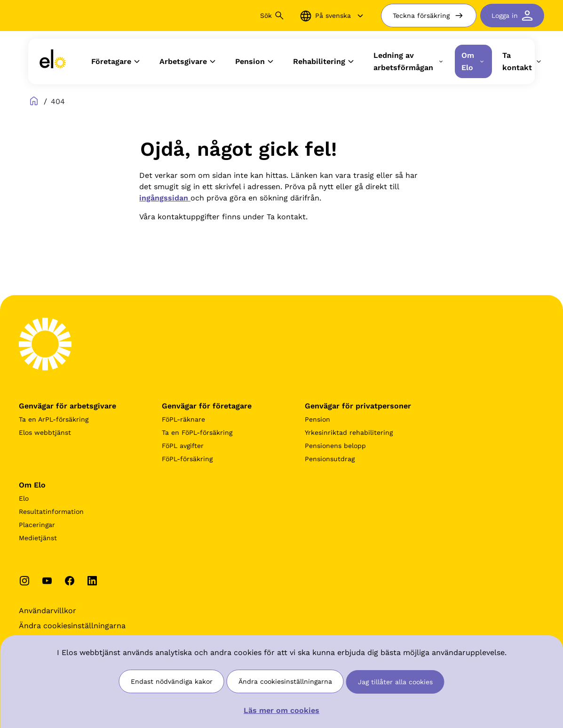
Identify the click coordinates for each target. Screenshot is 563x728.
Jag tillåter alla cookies (395, 682)
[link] (53, 61)
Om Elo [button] (473, 61)
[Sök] (214, 16)
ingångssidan (165, 198)
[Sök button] (279, 16)
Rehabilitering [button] (325, 62)
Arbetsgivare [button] (189, 62)
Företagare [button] (117, 62)
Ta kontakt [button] (523, 61)
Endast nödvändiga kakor (172, 681)
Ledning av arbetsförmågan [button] (409, 61)
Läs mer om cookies (281, 710)
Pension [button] (256, 62)
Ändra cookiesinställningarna (285, 681)
